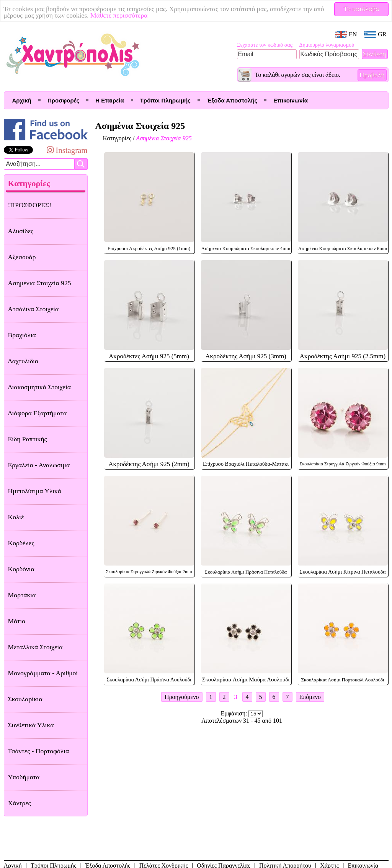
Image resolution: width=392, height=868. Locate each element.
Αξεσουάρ (22, 257)
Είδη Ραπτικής (28, 439)
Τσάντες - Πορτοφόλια (39, 751)
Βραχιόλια (22, 335)
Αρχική (22, 100)
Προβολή (372, 75)
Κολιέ (16, 517)
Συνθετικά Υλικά (31, 725)
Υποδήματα (24, 777)
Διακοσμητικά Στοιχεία (39, 387)
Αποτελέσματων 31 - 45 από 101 (242, 721)
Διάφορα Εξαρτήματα (38, 413)
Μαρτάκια (22, 595)
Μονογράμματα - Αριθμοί (43, 673)
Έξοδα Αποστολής (232, 100)
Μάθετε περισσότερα (119, 15)
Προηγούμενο (182, 697)
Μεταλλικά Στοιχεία (35, 647)
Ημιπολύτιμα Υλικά (35, 491)
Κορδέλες (21, 543)
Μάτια (17, 621)
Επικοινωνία (291, 100)
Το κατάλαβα (362, 9)
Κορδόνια (21, 569)
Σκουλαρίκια (25, 699)
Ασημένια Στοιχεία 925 (40, 283)
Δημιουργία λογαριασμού (327, 45)
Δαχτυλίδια (23, 361)
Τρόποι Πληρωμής (165, 100)
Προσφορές (63, 100)
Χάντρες (20, 803)
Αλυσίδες (21, 231)
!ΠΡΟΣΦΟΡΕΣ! (30, 205)
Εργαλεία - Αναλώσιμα (39, 465)
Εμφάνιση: (235, 713)
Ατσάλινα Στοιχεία (33, 309)
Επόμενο (310, 697)
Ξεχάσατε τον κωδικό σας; (265, 45)
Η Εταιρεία (109, 100)
